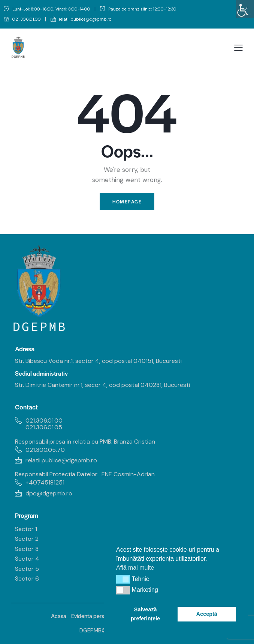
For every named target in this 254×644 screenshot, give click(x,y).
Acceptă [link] (207, 614)
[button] (123, 579)
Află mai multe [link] (135, 568)
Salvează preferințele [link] (145, 614)
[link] (245, 9)
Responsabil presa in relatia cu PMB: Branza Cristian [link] (86, 442)
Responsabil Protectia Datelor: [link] (57, 474)
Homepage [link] (127, 202)
